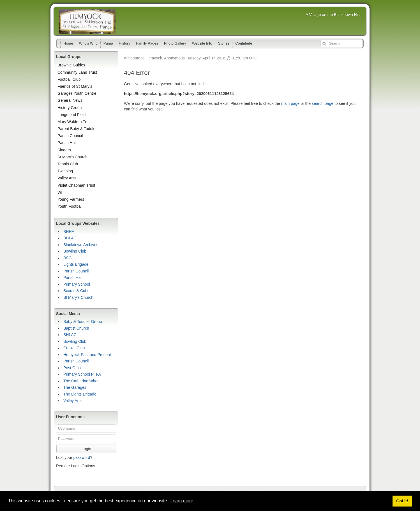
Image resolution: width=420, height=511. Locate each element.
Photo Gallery (175, 43)
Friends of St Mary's (75, 86)
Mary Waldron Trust (75, 122)
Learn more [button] (182, 501)
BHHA (69, 232)
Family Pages (147, 43)
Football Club (69, 79)
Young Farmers (71, 199)
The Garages (75, 387)
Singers (64, 150)
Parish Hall (67, 143)
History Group (70, 108)
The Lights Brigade (80, 394)
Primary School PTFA (82, 374)
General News (70, 100)
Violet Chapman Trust (76, 185)
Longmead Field (71, 115)
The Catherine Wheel (82, 381)
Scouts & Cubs (76, 291)
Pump (108, 43)
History (124, 43)
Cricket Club (74, 348)
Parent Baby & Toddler (77, 129)
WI (60, 192)
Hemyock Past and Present (87, 355)
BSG (68, 258)
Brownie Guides (71, 65)
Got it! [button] (402, 501)
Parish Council (70, 136)
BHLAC (70, 238)
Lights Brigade (76, 264)
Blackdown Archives (81, 245)
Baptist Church (76, 328)
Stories (224, 43)
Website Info (202, 43)
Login (86, 449)
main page (290, 103)
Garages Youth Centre (77, 93)
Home (68, 43)
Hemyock (87, 21)
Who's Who (88, 43)
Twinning (65, 171)
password (82, 457)
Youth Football (70, 206)
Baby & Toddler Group (83, 322)
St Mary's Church (72, 157)
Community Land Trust (77, 72)
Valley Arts (67, 178)
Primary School (77, 284)
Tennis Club (68, 164)
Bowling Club (75, 251)
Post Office (73, 368)
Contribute (244, 43)
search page (323, 103)
